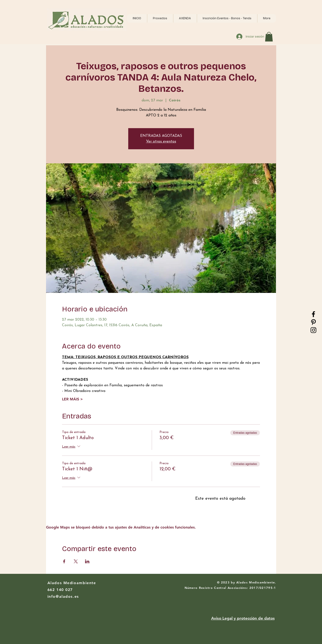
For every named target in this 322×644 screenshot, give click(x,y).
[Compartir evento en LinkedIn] (87, 561)
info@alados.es (63, 596)
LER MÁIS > (72, 399)
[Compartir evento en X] (76, 561)
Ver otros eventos (161, 142)
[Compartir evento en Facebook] (64, 561)
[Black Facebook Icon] (313, 314)
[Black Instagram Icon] (313, 330)
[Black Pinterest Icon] (313, 322)
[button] (160, 18)
